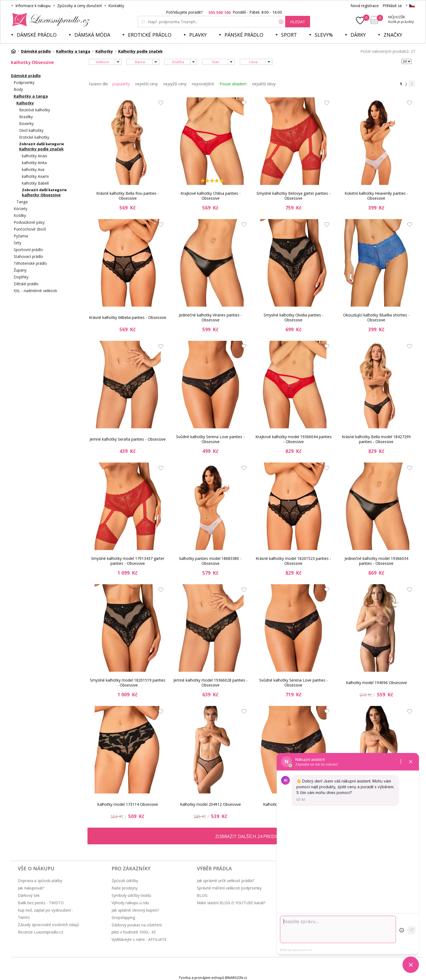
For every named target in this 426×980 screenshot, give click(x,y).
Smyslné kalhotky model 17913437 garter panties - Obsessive (128, 561)
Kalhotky (25, 103)
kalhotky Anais (35, 156)
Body (18, 89)
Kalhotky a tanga (31, 96)
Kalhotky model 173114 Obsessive (128, 804)
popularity (121, 84)
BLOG (202, 895)
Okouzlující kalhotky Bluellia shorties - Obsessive (376, 317)
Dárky (358, 35)
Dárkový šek (29, 895)
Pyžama (21, 236)
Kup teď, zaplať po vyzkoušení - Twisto (46, 914)
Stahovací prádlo (28, 256)
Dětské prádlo (26, 284)
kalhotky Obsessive (41, 195)
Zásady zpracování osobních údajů (49, 925)
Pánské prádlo (244, 35)
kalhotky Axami (35, 176)
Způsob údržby (125, 881)
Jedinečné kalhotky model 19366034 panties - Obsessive (376, 561)
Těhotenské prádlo (30, 263)
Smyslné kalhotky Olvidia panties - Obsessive (294, 317)
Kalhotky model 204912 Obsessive (210, 804)
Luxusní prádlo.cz (50, 20)
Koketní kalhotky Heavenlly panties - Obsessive (376, 196)
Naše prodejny (125, 888)
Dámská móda (92, 35)
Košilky (20, 215)
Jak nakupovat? (31, 888)
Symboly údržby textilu (131, 895)
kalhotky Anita (34, 163)
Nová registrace (365, 6)
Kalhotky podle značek (41, 149)
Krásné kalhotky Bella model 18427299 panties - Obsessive (376, 439)
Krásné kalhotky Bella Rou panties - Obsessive (128, 196)
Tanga (22, 202)
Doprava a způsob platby (40, 881)
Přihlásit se (392, 6)
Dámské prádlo (37, 35)
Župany (20, 270)
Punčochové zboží (30, 229)
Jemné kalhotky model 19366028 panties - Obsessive (211, 683)
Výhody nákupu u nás (130, 903)
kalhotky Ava (33, 169)
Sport (289, 35)
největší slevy (264, 84)
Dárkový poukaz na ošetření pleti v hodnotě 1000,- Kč (137, 928)
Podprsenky (24, 82)
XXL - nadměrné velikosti (35, 291)
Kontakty (116, 6)
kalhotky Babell (35, 183)
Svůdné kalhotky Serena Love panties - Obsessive (210, 439)
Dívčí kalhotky (31, 130)
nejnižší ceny (147, 84)
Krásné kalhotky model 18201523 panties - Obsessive (293, 561)
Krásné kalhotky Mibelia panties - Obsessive (128, 317)
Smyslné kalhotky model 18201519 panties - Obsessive (128, 683)
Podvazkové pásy (29, 222)
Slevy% (324, 35)
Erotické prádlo (150, 35)
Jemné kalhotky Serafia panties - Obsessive (128, 439)
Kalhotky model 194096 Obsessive (376, 683)
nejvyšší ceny (175, 84)
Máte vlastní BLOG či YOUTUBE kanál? (231, 903)
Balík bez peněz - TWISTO (41, 903)
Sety (17, 243)
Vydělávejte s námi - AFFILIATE (139, 939)
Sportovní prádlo (28, 250)
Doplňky (21, 277)
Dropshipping (123, 918)
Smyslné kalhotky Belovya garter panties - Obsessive (294, 196)
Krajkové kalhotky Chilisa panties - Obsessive (211, 196)
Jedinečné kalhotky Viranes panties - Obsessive (210, 317)
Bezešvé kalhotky (35, 110)
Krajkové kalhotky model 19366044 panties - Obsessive (294, 439)
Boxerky (26, 123)
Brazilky (26, 117)
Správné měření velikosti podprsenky (229, 888)
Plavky (198, 35)
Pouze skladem (233, 84)
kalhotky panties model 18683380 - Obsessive (210, 561)
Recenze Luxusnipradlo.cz (40, 932)
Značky (393, 35)
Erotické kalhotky (34, 137)
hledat (298, 22)
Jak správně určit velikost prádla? (225, 881)
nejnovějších (203, 84)
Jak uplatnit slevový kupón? (135, 910)
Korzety (21, 209)
